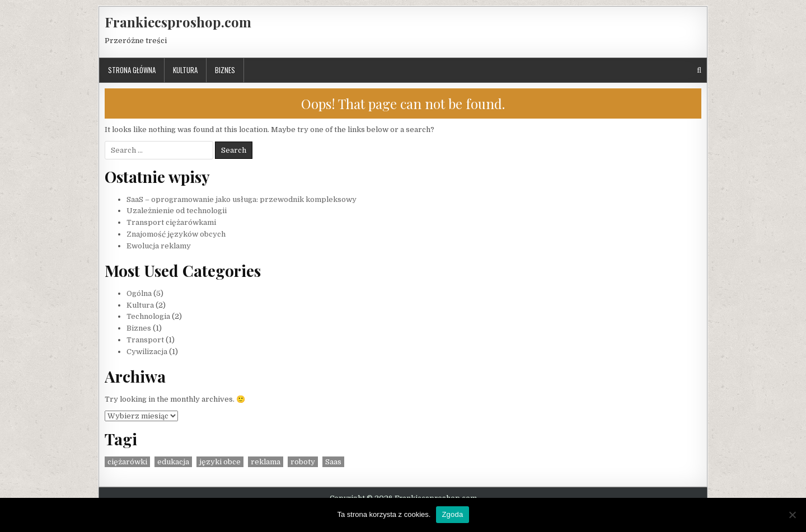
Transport (145, 340)
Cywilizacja (147, 352)
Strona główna (132, 70)
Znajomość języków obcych (176, 234)
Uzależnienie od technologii (177, 211)
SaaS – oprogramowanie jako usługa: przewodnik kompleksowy (242, 199)
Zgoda (452, 514)
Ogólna (139, 293)
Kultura (185, 70)
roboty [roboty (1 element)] (303, 462)
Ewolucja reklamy (159, 246)
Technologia (148, 316)
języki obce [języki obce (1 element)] (220, 462)
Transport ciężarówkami (171, 222)
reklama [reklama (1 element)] (266, 462)
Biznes (225, 70)
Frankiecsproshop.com (178, 22)
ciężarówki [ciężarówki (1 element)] (127, 462)
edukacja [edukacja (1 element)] (173, 462)
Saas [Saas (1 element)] (333, 462)
